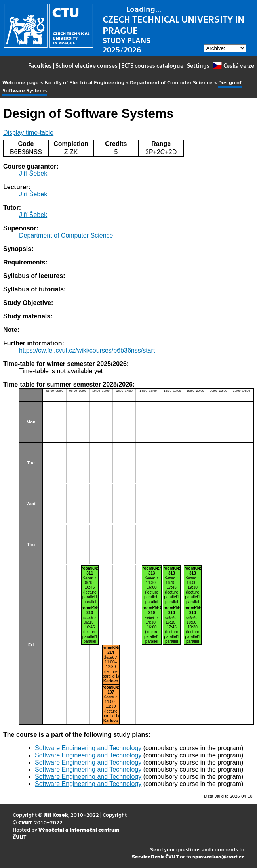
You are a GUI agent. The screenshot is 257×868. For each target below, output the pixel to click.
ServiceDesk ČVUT (155, 856)
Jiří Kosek (56, 815)
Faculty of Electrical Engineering (84, 82)
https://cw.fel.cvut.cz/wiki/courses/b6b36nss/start (87, 350)
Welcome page (21, 82)
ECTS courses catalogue (152, 65)
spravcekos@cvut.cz (218, 856)
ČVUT (25, 822)
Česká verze (233, 65)
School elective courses (87, 65)
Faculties (40, 65)
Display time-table (28, 133)
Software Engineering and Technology (88, 748)
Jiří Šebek (33, 173)
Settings (198, 65)
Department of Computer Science (171, 82)
